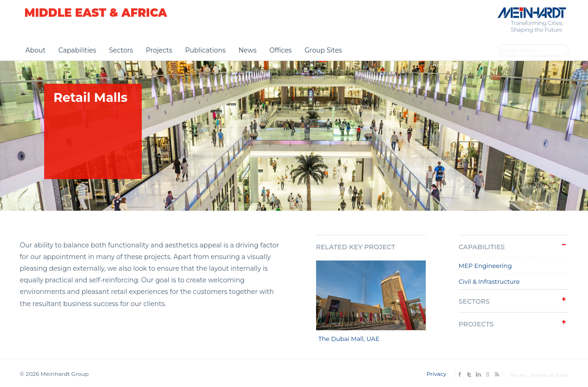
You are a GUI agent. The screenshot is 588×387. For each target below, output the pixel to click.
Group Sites (323, 50)
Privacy (436, 374)
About (36, 50)
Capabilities (77, 50)
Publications (205, 50)
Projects (159, 50)
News (248, 50)
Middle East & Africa (96, 13)
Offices (280, 50)
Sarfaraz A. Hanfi (549, 375)
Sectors (121, 50)
